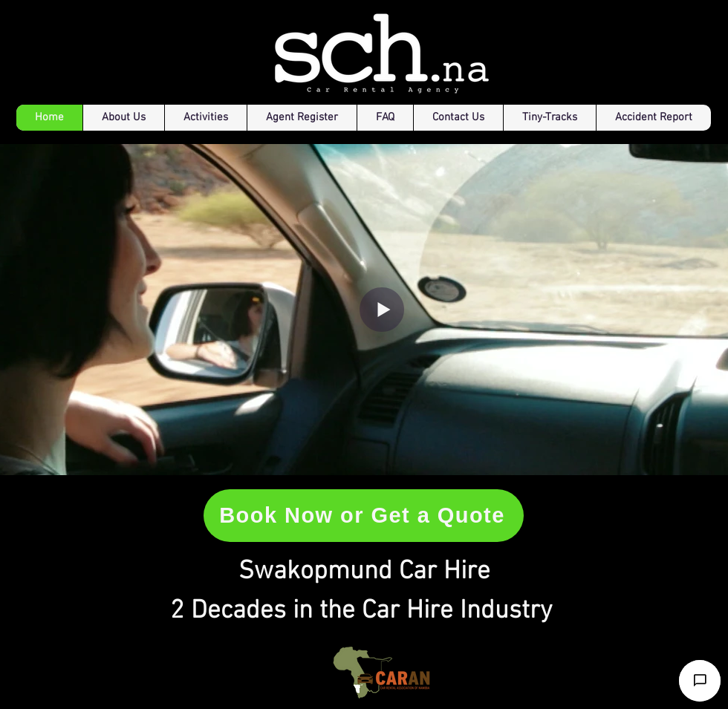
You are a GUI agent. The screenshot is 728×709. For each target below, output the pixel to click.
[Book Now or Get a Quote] (364, 516)
